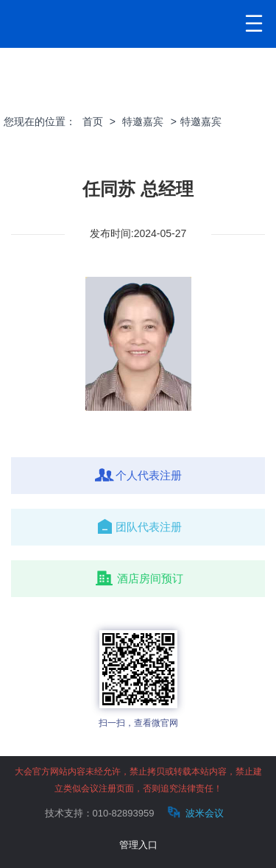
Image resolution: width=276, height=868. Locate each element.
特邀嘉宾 (143, 121)
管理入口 (138, 845)
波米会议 (194, 812)
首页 (93, 121)
